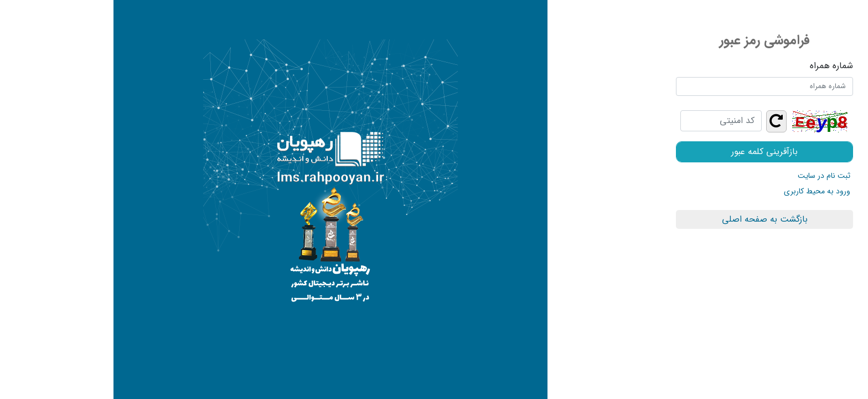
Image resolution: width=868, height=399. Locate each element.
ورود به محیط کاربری (704, 191)
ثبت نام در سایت (711, 176)
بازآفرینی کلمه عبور (651, 152)
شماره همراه (718, 66)
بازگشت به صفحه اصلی (651, 219)
